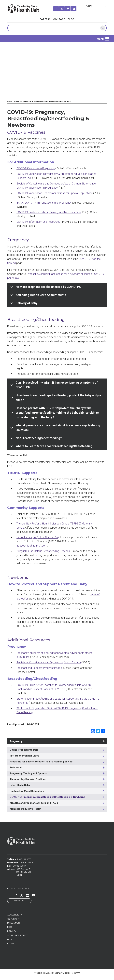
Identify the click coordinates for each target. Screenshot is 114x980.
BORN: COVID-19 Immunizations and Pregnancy (44, 203)
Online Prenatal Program (24, 750)
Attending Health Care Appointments (38, 296)
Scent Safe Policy (17, 935)
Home (10, 101)
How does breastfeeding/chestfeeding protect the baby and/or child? (55, 398)
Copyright (13, 919)
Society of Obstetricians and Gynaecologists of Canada (49, 662)
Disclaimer (14, 923)
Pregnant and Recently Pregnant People (39, 668)
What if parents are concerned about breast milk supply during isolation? (55, 428)
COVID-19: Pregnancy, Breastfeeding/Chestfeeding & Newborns (47, 797)
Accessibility (14, 915)
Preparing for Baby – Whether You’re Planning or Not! (41, 762)
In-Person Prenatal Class (24, 756)
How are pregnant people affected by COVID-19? (45, 288)
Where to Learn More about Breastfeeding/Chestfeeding (51, 447)
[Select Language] (95, 6)
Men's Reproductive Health (25, 809)
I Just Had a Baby (20, 785)
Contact (59, 19)
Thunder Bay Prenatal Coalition (28, 779)
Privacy (12, 931)
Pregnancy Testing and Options (28, 773)
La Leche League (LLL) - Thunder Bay (38, 537)
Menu (100, 39)
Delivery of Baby (23, 304)
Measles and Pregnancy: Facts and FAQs (34, 803)
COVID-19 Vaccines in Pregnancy (36, 168)
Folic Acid (16, 768)
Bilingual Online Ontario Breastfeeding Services (43, 551)
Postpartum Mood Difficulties (27, 791)
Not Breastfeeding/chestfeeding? (35, 439)
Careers (45, 19)
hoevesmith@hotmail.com (32, 546)
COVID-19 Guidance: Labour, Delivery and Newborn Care (49, 212)
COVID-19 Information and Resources (38, 222)
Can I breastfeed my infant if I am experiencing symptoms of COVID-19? (53, 385)
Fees (10, 927)
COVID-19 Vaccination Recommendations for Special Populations (55, 193)
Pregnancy (16, 741)
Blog (71, 19)
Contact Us (19, 901)
